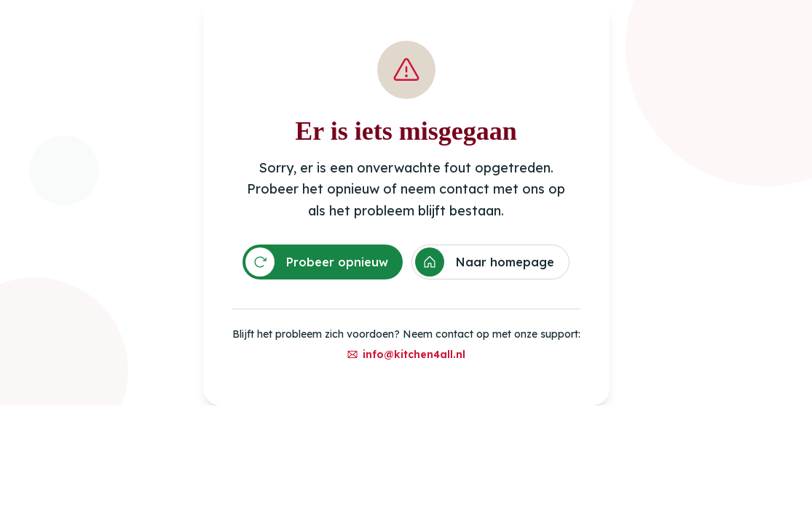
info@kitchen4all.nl (406, 354)
